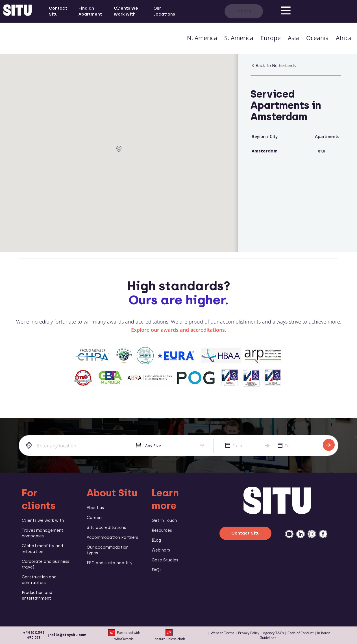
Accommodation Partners (112, 538)
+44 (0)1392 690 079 (34, 635)
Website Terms (223, 633)
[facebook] (323, 534)
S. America (239, 38)
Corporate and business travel (45, 564)
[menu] (286, 11)
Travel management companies (43, 533)
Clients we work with (43, 521)
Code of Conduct (301, 633)
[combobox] (73, 446)
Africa (344, 38)
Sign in (244, 11)
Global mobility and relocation (42, 549)
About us (95, 508)
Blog (156, 540)
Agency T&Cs (273, 633)
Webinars (161, 550)
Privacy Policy (249, 633)
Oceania (317, 38)
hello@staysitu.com (68, 635)
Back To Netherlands (273, 65)
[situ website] (18, 11)
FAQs (157, 570)
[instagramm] (312, 534)
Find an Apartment (90, 11)
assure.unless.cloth (170, 635)
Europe (271, 38)
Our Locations (164, 11)
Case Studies (165, 560)
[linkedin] (301, 534)
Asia (293, 38)
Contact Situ (58, 11)
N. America (202, 38)
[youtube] (289, 534)
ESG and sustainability (110, 563)
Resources (162, 530)
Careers (95, 518)
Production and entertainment (37, 595)
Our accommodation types (108, 550)
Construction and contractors (39, 580)
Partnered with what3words (124, 635)
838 (322, 152)
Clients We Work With (126, 11)
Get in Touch (164, 521)
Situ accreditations (106, 528)
